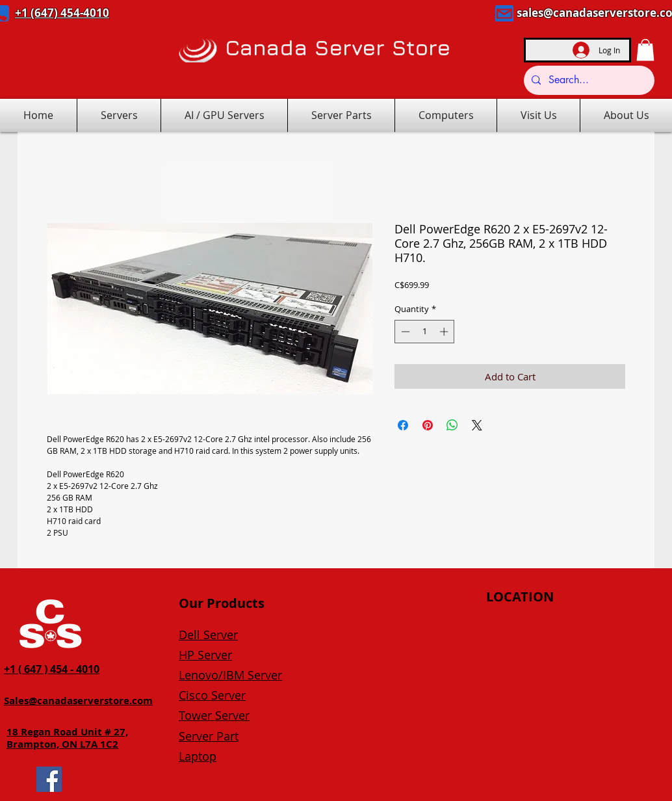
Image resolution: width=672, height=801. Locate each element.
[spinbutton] (425, 332)
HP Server (205, 655)
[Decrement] (404, 332)
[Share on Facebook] (403, 425)
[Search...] (588, 80)
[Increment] (445, 332)
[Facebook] (49, 779)
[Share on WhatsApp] (452, 425)
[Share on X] (477, 425)
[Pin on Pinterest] (428, 425)
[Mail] (504, 13)
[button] (645, 50)
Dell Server (208, 635)
